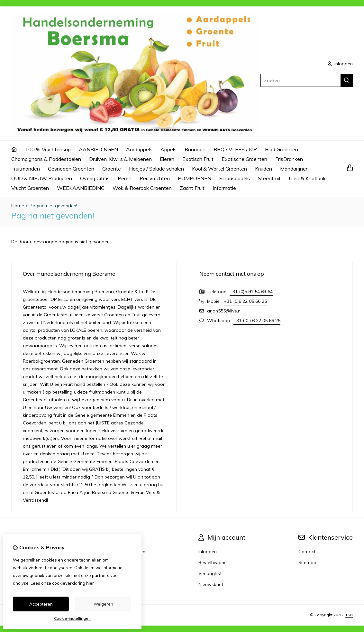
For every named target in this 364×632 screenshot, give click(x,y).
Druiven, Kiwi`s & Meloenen (120, 159)
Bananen (195, 149)
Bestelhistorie (213, 562)
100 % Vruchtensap (48, 149)
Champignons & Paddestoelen (46, 159)
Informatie (224, 188)
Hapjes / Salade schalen (156, 169)
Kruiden (264, 169)
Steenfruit (269, 178)
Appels (168, 149)
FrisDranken (289, 159)
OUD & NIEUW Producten (42, 178)
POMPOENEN (195, 178)
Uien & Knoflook (307, 178)
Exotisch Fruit (198, 159)
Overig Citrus (95, 178)
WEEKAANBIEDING (81, 188)
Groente (112, 169)
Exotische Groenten (244, 159)
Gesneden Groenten (71, 169)
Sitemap (307, 562)
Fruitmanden (26, 169)
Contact (307, 552)
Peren (125, 178)
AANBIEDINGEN (98, 149)
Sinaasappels (235, 178)
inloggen (340, 64)
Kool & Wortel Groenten (219, 169)
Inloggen (208, 552)
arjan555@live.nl (224, 311)
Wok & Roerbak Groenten (142, 188)
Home (18, 206)
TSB (349, 615)
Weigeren (103, 604)
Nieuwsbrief (211, 584)
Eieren (167, 159)
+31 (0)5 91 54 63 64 (251, 292)
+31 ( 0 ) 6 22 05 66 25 (257, 321)
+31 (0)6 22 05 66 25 (245, 301)
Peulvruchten (155, 178)
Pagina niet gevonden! (53, 206)
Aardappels (139, 149)
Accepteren (41, 604)
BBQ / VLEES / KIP (235, 149)
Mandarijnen (294, 169)
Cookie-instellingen (72, 618)
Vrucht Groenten (30, 188)
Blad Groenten (282, 149)
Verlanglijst (210, 573)
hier (90, 583)
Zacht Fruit (192, 188)
